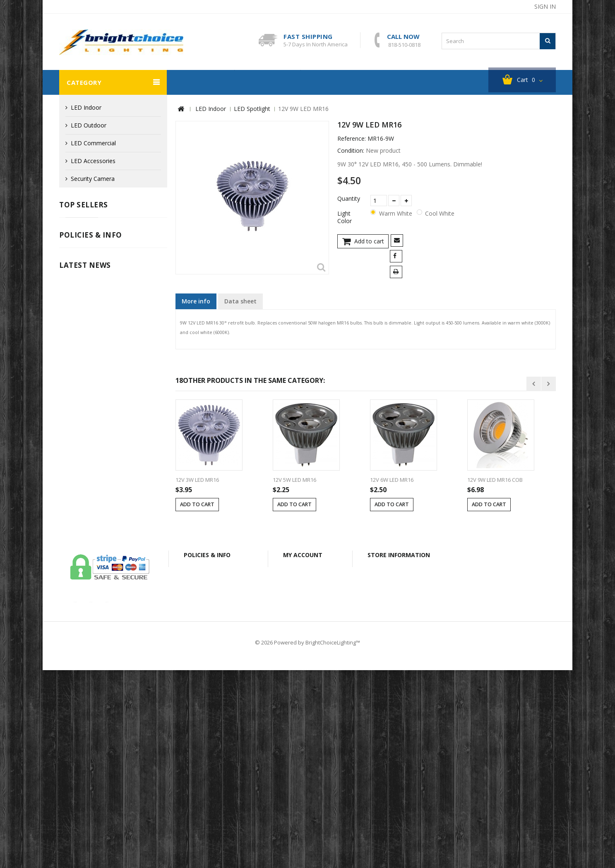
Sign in (545, 6)
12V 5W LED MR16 (294, 480)
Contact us (139, 830)
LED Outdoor (89, 126)
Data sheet (240, 302)
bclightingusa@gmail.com (410, 780)
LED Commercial (93, 143)
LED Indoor (86, 108)
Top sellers (84, 205)
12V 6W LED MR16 (392, 480)
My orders (302, 739)
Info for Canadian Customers (104, 470)
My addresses (307, 763)
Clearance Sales (268, 83)
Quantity (349, 199)
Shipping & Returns (91, 433)
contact (479, 6)
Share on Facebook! (398, 257)
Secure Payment (87, 458)
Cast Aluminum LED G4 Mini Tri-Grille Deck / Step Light (129, 236)
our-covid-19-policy (96, 628)
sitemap (514, 6)
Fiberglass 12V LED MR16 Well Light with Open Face (131, 333)
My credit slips (307, 751)
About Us (271, 830)
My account (303, 722)
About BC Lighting (338, 83)
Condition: (351, 151)
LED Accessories (93, 161)
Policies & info (91, 398)
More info (196, 302)
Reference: (352, 139)
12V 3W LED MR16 (197, 480)
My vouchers (306, 787)
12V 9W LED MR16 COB (495, 480)
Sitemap (496, 830)
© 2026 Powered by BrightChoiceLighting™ (307, 840)
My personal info (311, 775)
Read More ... (76, 654)
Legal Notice (82, 420)
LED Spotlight (252, 109)
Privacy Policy (84, 445)
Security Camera (201, 83)
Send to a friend (398, 242)
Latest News (85, 497)
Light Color (345, 218)
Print (398, 273)
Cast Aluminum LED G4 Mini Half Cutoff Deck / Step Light (129, 285)
